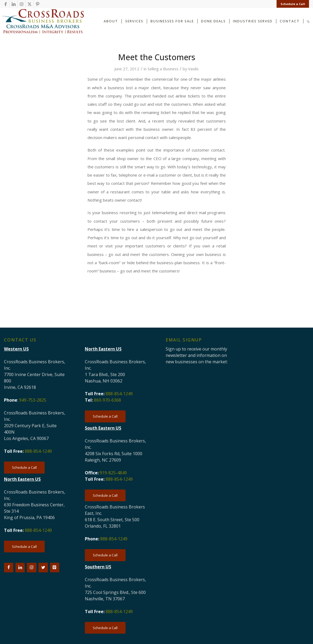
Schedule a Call (293, 4)
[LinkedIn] (20, 568)
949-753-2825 (33, 400)
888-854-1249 (38, 451)
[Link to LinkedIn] (13, 4)
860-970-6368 (107, 400)
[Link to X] (29, 4)
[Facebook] (9, 568)
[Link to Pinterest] (37, 4)
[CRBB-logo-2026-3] (43, 21)
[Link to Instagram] (21, 4)
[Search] (308, 21)
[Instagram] (32, 568)
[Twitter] (43, 568)
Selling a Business (163, 69)
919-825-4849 (113, 473)
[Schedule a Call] (24, 468)
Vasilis (193, 69)
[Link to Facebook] (5, 4)
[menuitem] (291, 4)
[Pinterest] (55, 568)
